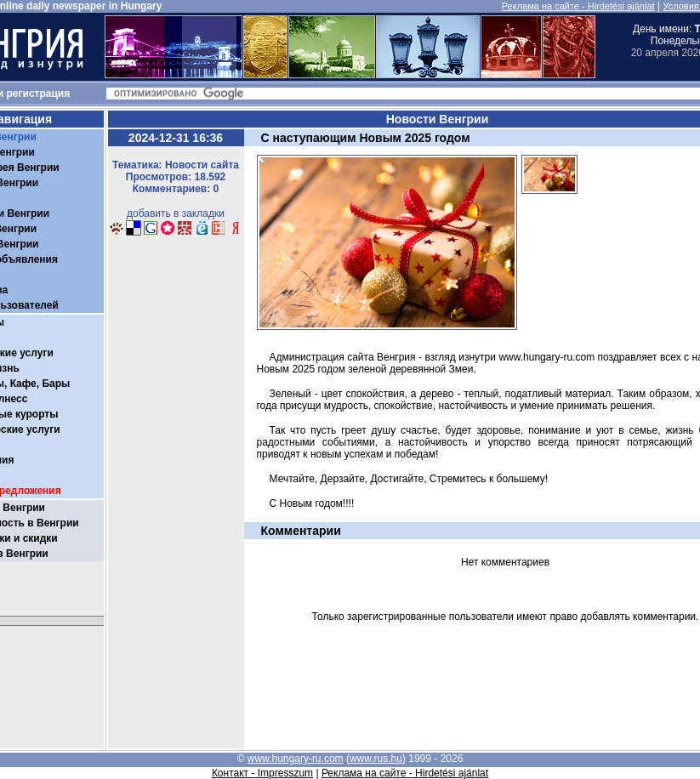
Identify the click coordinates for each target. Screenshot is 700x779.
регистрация (39, 94)
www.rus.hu (376, 759)
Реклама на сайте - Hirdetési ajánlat (578, 6)
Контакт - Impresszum (262, 773)
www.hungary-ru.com (296, 759)
